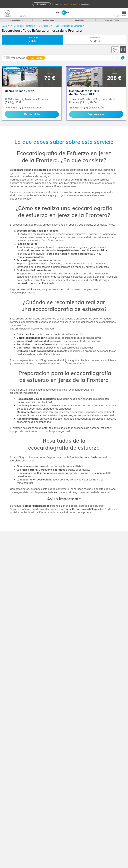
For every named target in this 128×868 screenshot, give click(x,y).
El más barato (32, 40)
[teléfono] (23, 13)
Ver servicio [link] (32, 114)
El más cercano (96, 40)
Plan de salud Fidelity (111, 20)
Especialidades (17, 20)
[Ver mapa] (115, 50)
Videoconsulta (48, 20)
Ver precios (28, 58)
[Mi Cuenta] (8, 13)
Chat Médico (80, 20)
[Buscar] (116, 13)
